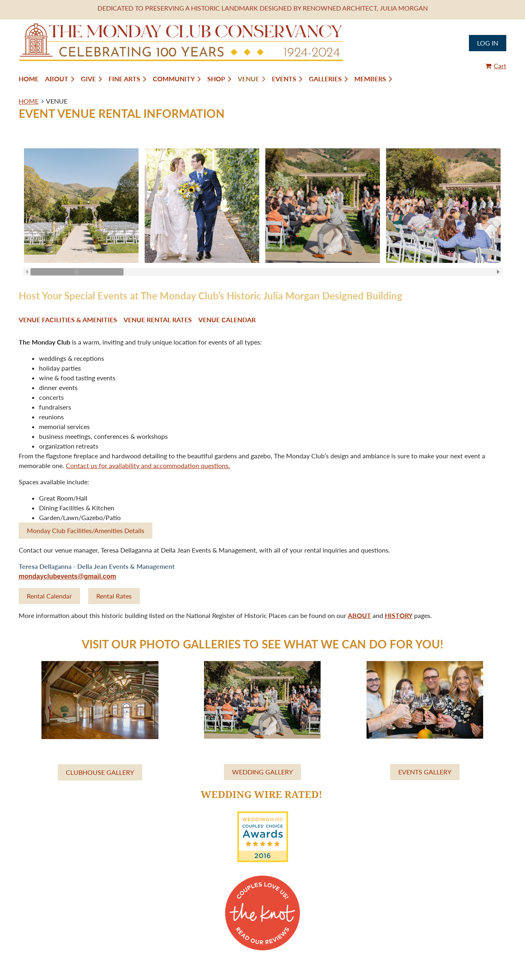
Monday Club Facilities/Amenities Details (86, 530)
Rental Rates (114, 596)
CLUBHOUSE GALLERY (100, 772)
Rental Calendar (49, 596)
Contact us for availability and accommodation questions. (148, 465)
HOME (29, 101)
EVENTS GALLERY (425, 772)
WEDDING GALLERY (262, 772)
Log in (488, 43)
